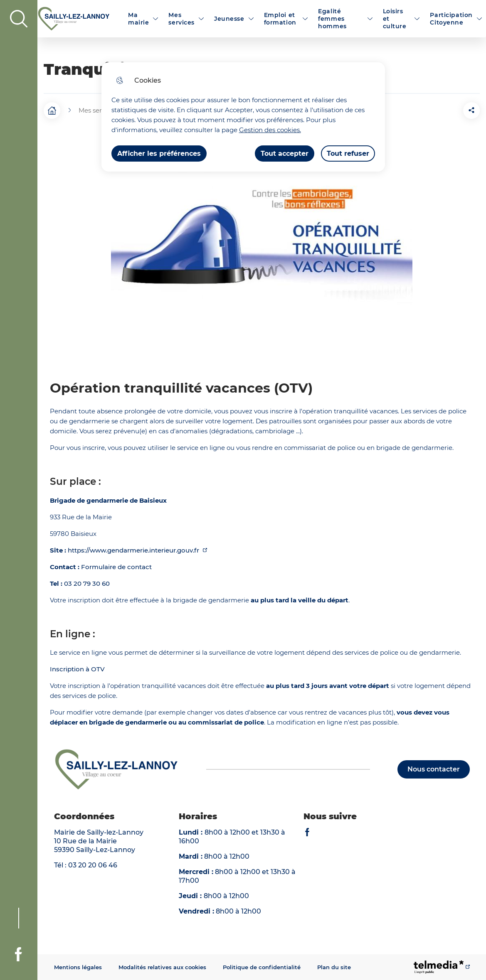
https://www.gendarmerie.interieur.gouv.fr (134, 550)
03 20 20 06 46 (93, 865)
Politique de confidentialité (262, 967)
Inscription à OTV (77, 669)
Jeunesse (229, 19)
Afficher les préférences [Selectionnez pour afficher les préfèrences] (159, 154)
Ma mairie (138, 19)
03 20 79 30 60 (87, 583)
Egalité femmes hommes (332, 19)
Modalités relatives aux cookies (162, 967)
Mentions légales (78, 967)
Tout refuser (348, 154)
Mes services (181, 19)
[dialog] (243, 117)
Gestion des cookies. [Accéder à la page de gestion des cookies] (270, 130)
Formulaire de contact (116, 567)
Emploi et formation (280, 19)
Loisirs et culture (395, 19)
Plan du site (334, 967)
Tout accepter (285, 154)
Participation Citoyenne (451, 19)
